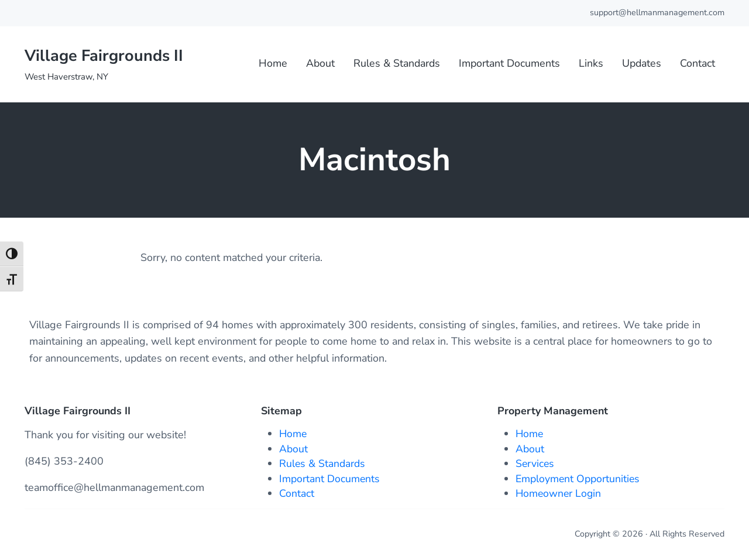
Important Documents (330, 479)
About (293, 449)
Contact (297, 494)
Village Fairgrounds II (106, 57)
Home (293, 434)
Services (535, 464)
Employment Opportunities (578, 479)
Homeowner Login (559, 494)
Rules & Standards (322, 464)
